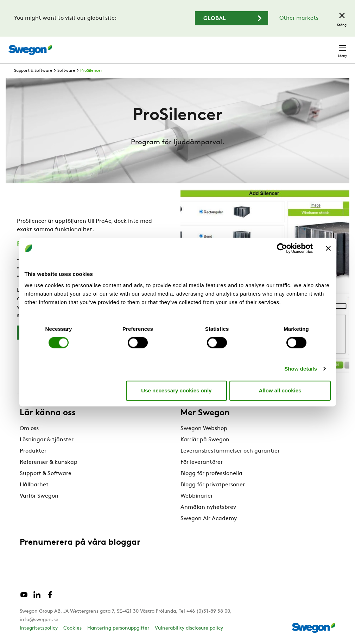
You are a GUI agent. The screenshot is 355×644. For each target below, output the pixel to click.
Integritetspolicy (39, 628)
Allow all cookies (280, 390)
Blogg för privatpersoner (213, 485)
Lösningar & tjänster (47, 440)
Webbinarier (197, 496)
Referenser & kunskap (49, 462)
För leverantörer (202, 462)
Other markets (299, 18)
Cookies (72, 628)
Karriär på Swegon (205, 440)
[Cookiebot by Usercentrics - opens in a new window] (282, 248)
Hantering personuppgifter (118, 628)
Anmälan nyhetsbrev (208, 507)
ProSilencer (91, 71)
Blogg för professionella (211, 474)
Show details (301, 368)
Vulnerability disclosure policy (189, 628)
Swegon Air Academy (209, 519)
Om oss (29, 429)
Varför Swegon (39, 496)
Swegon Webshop (204, 429)
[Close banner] (328, 248)
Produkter (33, 451)
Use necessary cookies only (176, 390)
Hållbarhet (34, 485)
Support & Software (33, 71)
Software (66, 71)
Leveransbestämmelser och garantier (230, 451)
